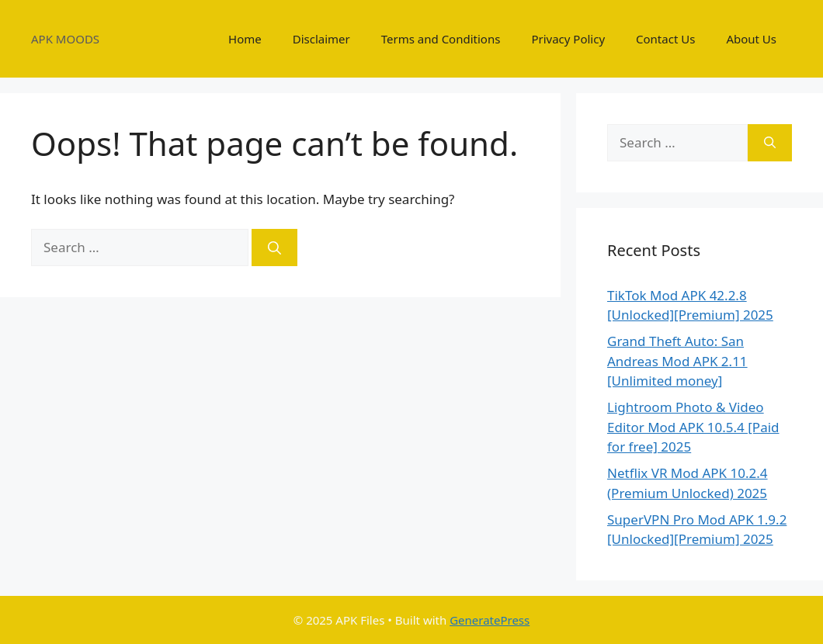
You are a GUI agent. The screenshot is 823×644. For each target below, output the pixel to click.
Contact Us (665, 39)
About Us (751, 39)
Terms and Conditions (441, 39)
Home (245, 39)
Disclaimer (321, 39)
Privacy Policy (568, 39)
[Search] (274, 248)
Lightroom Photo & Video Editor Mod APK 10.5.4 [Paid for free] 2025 (693, 427)
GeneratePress (490, 620)
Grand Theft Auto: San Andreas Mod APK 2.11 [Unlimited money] (677, 361)
